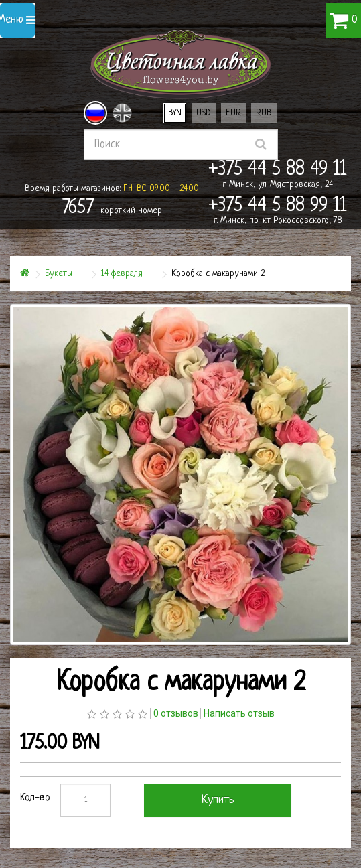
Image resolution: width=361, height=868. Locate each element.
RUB (264, 113)
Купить (218, 800)
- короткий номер (112, 208)
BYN (175, 113)
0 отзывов (176, 713)
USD (204, 113)
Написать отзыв (239, 713)
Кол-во (35, 798)
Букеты (59, 274)
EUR (233, 113)
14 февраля (122, 274)
